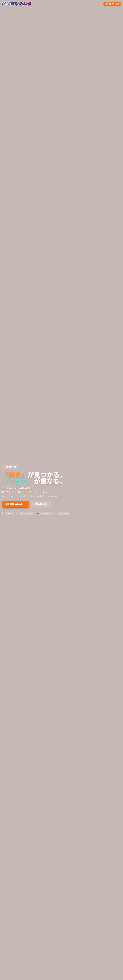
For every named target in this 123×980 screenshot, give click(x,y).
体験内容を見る (41, 504)
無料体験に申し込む (16, 504)
